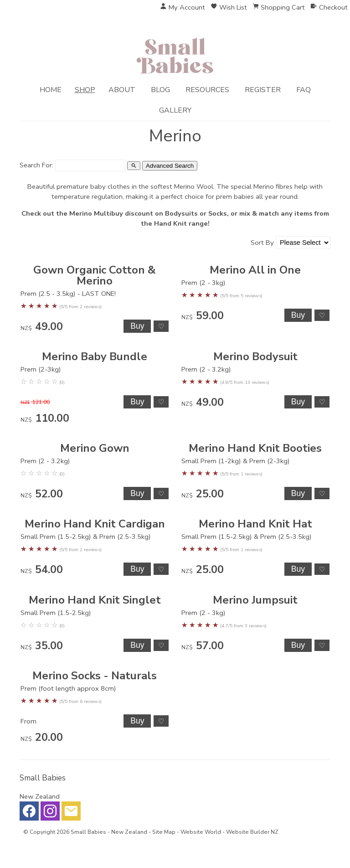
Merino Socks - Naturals (95, 676)
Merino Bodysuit (255, 356)
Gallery (175, 110)
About (122, 90)
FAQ (304, 90)
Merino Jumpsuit (255, 600)
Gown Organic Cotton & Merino (95, 275)
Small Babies (88, 832)
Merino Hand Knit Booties (255, 448)
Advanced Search (170, 166)
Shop (85, 90)
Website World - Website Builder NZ (229, 832)
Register (263, 90)
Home (51, 90)
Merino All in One (255, 270)
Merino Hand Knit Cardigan (95, 524)
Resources (207, 90)
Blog (160, 90)
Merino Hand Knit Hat (255, 524)
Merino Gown (95, 448)
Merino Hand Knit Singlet (95, 600)
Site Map (164, 832)
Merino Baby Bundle (95, 356)
